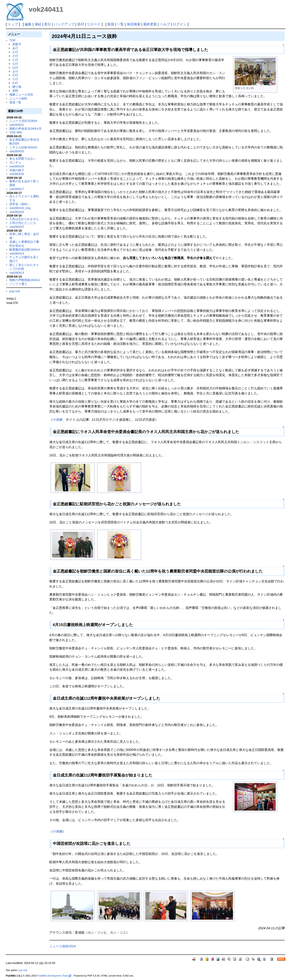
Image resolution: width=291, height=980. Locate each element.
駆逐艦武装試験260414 (25, 250)
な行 (15, 64)
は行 (15, 68)
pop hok (15, 291)
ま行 (15, 71)
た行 (15, 60)
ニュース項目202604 (23, 121)
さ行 (15, 56)
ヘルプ (165, 24)
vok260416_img (20, 208)
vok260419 (17, 166)
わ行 (15, 83)
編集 (28, 24)
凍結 (38, 24)
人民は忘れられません (24, 219)
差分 (48, 24)
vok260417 (17, 189)
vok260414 (17, 253)
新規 (111, 24)
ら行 (15, 79)
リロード (94, 24)
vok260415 (17, 227)
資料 (15, 91)
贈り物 (17, 87)
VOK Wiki (16, 132)
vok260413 (17, 273)
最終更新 (150, 24)
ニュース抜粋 (18, 98)
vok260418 (17, 174)
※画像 (57, 420)
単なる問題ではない (23, 159)
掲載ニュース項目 (21, 95)
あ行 (15, 48)
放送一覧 (15, 102)
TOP (12, 40)
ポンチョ (15, 162)
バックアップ (64, 24)
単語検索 (134, 24)
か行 (15, 52)
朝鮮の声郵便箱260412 (25, 280)
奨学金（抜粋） (20, 204)
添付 (81, 24)
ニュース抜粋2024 (63, 946)
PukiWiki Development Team (54, 976)
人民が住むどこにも (23, 223)
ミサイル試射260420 (23, 147)
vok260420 (17, 151)
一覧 (120, 24)
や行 (15, 75)
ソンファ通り (18, 284)
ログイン (180, 24)
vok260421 (17, 125)
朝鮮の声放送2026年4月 (25, 129)
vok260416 (17, 212)
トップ (13, 24)
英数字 (17, 44)
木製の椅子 (17, 170)
